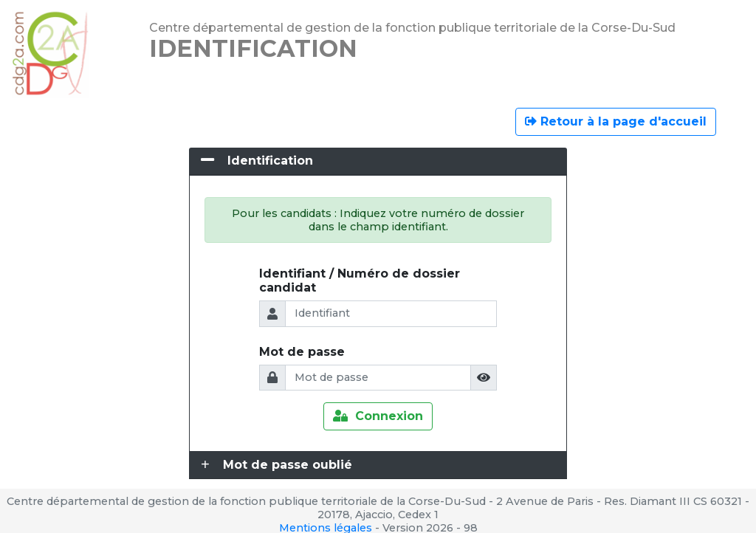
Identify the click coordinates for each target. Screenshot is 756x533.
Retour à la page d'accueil (616, 121)
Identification (270, 161)
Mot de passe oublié (288, 465)
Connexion (378, 416)
